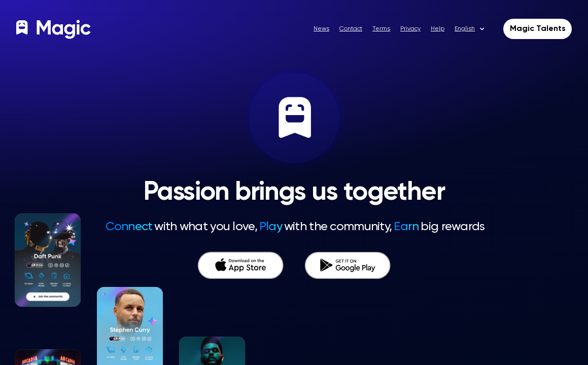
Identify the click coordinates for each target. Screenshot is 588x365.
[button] (473, 29)
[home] (55, 29)
